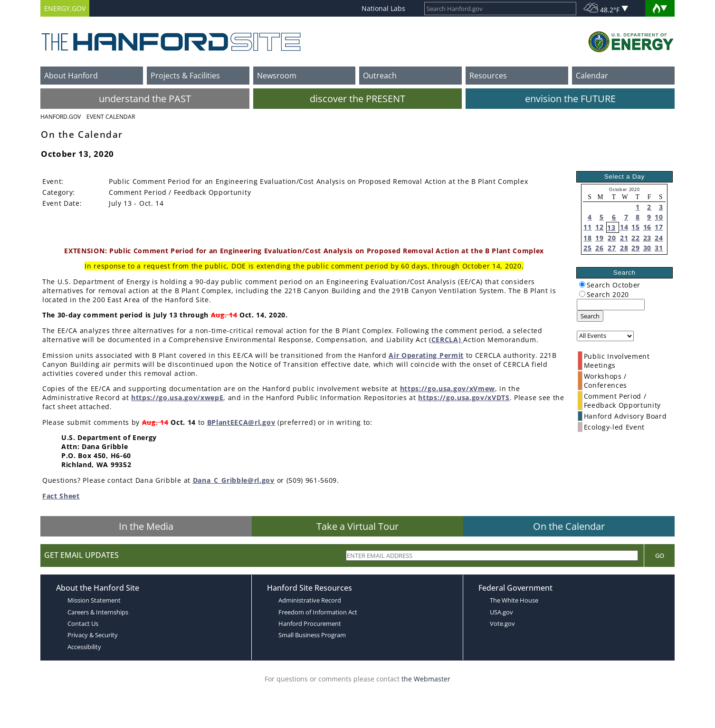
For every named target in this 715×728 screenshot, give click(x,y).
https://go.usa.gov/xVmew (448, 388)
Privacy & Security (93, 635)
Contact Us (83, 623)
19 (599, 238)
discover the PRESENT (357, 99)
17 (659, 227)
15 (635, 227)
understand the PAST (145, 99)
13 (611, 227)
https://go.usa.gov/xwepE (177, 398)
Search (590, 316)
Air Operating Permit (426, 355)
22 (635, 238)
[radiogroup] (582, 284)
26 (599, 248)
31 (659, 248)
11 (587, 227)
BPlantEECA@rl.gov (241, 422)
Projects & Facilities (185, 76)
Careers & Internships (98, 612)
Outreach (380, 76)
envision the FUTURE (570, 99)
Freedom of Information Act (318, 612)
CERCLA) (447, 340)
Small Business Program (312, 635)
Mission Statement (94, 600)
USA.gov (501, 612)
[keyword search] (611, 305)
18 (587, 238)
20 (612, 238)
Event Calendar (111, 117)
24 (659, 238)
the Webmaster (426, 679)
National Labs (383, 8)
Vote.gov (502, 623)
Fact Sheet (61, 496)
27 (612, 248)
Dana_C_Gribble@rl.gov (234, 480)
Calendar (592, 76)
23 (647, 238)
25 (587, 248)
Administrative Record (310, 600)
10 (659, 217)
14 (624, 227)
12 (599, 227)
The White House (514, 600)
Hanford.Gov (61, 117)
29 (635, 248)
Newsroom (277, 76)
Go (660, 556)
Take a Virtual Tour (357, 526)
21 (624, 238)
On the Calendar (569, 526)
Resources (488, 76)
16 (647, 227)
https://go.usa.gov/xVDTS (464, 398)
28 (624, 248)
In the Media (146, 526)
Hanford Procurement (310, 623)
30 (647, 248)
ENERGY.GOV (65, 8)
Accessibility (84, 647)
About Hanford (71, 76)
